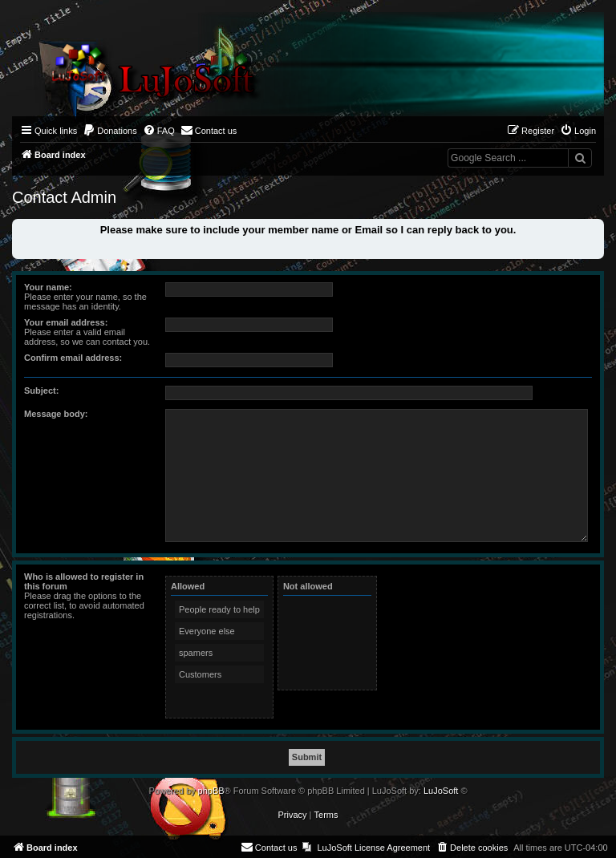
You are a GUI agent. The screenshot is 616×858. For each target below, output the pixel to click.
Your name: (48, 287)
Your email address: (66, 322)
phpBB (211, 791)
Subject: (41, 391)
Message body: (56, 414)
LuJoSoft (441, 791)
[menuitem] (110, 131)
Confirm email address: (73, 358)
